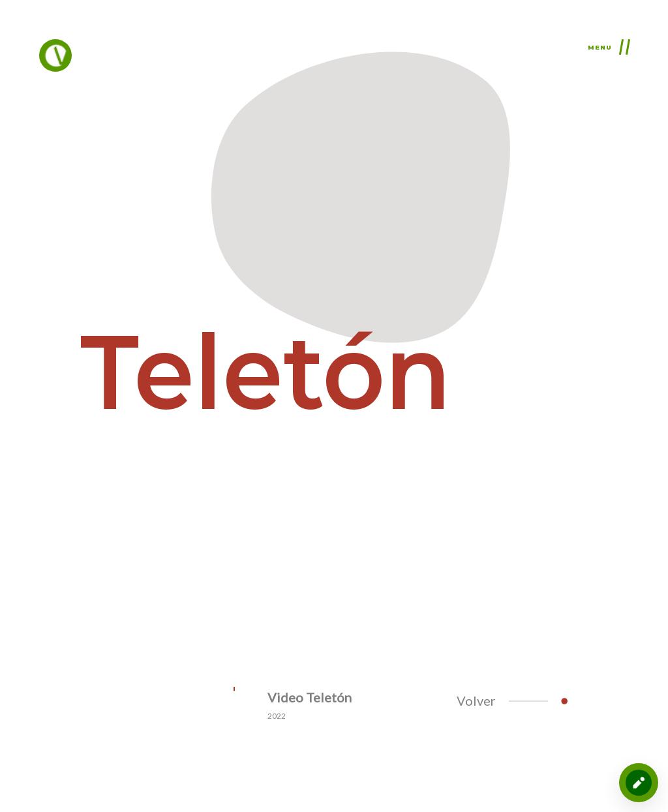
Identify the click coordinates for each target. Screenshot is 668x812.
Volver (502, 700)
